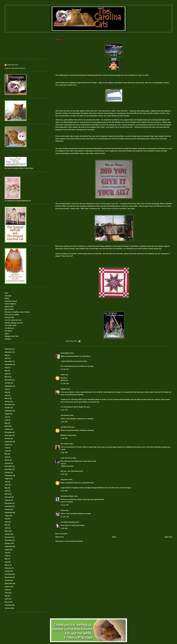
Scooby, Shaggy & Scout (14, 323)
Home (114, 537)
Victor (7, 334)
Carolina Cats (13, 65)
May (6, 355)
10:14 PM (65, 505)
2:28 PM (64, 438)
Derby (7, 298)
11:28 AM (65, 369)
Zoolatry (8, 339)
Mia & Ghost (9, 309)
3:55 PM (64, 528)
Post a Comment (61, 534)
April (6, 358)
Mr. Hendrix (65, 444)
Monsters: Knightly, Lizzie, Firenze (17, 312)
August (7, 414)
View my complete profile (15, 68)
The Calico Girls (10, 325)
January (8, 401)
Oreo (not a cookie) (12, 315)
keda (62, 375)
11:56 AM (65, 384)
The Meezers (9, 328)
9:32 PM (64, 491)
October (8, 383)
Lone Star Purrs (66, 458)
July (6, 367)
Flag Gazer (65, 479)
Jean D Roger (78, 407)
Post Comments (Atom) (74, 541)
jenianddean (65, 353)
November (8, 349)
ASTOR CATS (66, 427)
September (9, 364)
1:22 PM (64, 410)
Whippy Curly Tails (11, 336)
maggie (63, 389)
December (8, 432)
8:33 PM (64, 474)
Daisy (63, 510)
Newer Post (60, 537)
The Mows (8, 331)
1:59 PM (64, 422)
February (8, 497)
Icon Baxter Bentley (68, 522)
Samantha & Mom (67, 496)
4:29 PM (64, 453)
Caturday (8, 296)
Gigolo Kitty (9, 307)
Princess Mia (9, 317)
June (6, 420)
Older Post (168, 537)
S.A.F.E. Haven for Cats (13, 320)
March (7, 377)
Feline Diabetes (10, 304)
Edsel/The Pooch (11, 301)
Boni (6, 293)
